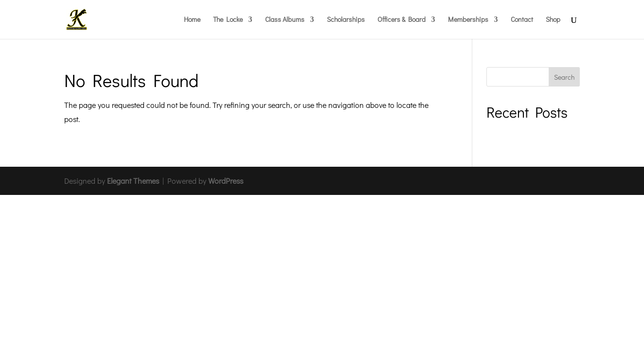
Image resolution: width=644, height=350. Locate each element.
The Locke (228, 20)
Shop (553, 20)
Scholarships (346, 20)
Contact (522, 20)
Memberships (468, 20)
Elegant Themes (133, 181)
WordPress (226, 181)
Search (564, 77)
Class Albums (285, 20)
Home (192, 20)
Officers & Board (402, 20)
